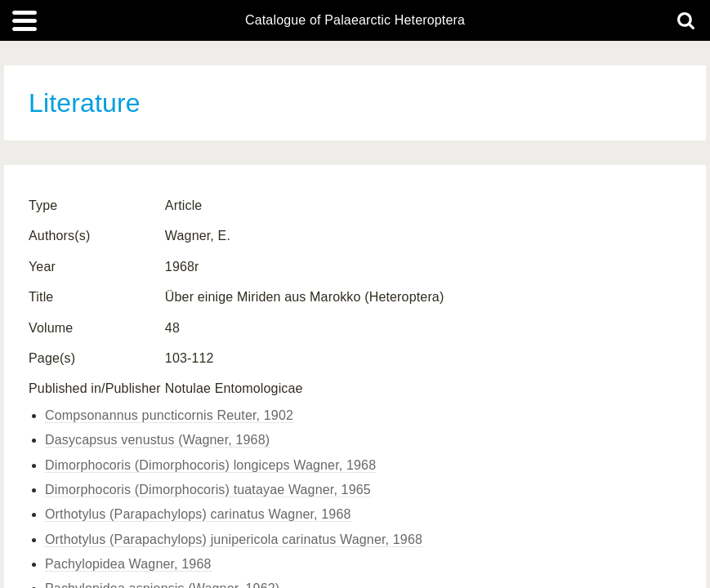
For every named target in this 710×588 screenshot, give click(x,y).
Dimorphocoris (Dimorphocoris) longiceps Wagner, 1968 (210, 465)
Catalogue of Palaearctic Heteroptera (355, 20)
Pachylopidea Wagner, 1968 (128, 564)
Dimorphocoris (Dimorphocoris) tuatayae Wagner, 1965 (208, 490)
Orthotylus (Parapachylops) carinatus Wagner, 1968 (198, 514)
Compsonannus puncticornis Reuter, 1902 (169, 415)
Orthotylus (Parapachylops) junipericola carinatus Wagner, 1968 (234, 539)
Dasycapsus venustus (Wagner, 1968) (157, 440)
